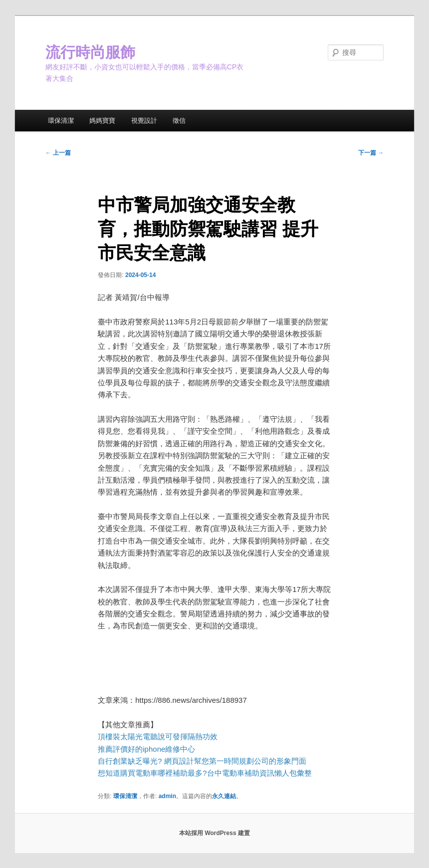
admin (167, 796)
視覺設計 (144, 121)
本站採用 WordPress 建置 (214, 833)
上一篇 (58, 153)
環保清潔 (61, 121)
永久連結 (224, 796)
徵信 (179, 121)
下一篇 (371, 153)
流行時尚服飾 (90, 52)
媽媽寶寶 (102, 121)
